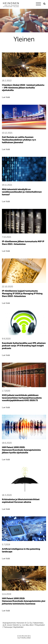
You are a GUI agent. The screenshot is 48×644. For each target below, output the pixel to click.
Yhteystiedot (40, 625)
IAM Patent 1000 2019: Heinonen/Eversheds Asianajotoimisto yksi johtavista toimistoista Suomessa (24, 601)
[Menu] (39, 4)
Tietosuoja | (9, 627)
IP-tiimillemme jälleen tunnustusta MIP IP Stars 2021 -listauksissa (23, 243)
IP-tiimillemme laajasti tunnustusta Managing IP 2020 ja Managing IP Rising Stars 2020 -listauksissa (22, 294)
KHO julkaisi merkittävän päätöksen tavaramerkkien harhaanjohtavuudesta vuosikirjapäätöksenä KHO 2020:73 (22, 398)
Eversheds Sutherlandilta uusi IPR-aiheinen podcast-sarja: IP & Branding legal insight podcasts (24, 346)
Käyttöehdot (18, 627)
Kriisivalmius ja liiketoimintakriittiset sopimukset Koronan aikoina (21, 501)
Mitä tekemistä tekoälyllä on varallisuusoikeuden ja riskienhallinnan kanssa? (22, 192)
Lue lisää (6, 97)
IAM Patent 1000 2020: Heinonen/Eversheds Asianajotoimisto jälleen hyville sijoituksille (21, 450)
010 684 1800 (28, 625)
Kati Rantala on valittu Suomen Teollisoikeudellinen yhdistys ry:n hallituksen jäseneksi (19, 140)
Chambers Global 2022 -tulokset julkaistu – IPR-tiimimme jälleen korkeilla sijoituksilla (23, 88)
